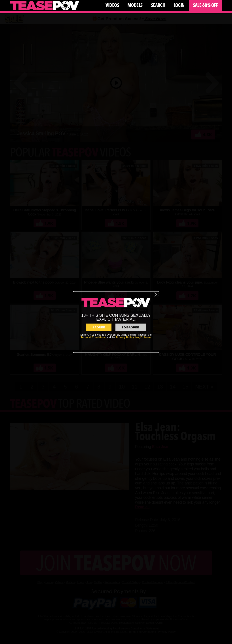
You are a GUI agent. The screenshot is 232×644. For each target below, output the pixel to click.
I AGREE (99, 327)
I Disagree (131, 327)
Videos (112, 5)
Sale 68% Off (206, 5)
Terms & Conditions (93, 337)
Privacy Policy (125, 337)
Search (158, 5)
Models (135, 5)
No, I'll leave (143, 337)
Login (179, 5)
